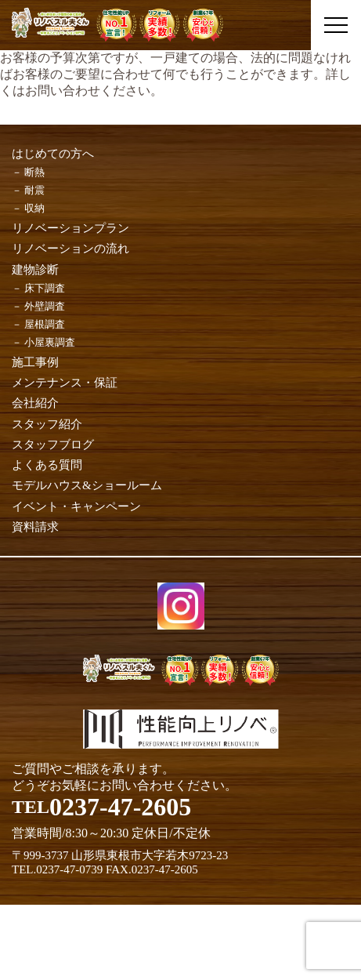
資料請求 (35, 527)
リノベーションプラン (70, 228)
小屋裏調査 (50, 342)
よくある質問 (47, 465)
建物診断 (35, 270)
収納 (34, 208)
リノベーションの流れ (70, 249)
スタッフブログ (53, 445)
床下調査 (45, 288)
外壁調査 (45, 306)
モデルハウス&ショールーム (87, 485)
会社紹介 (35, 403)
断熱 (34, 172)
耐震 (34, 190)
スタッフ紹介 (47, 424)
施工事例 (35, 362)
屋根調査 (45, 324)
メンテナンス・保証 (65, 383)
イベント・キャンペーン (76, 506)
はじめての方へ (53, 154)
